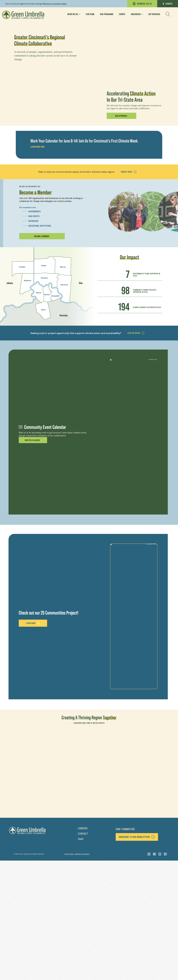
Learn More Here (38, 266)
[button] (168, 14)
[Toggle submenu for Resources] (141, 14)
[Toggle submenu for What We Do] (79, 14)
